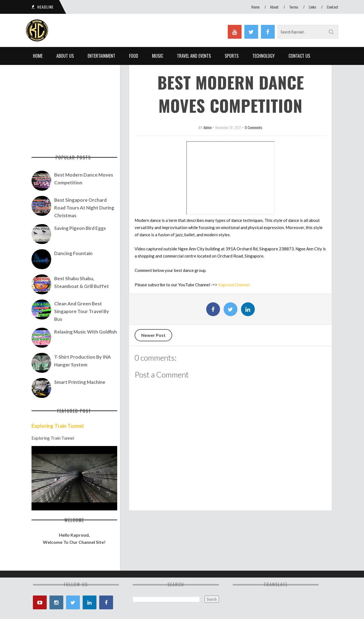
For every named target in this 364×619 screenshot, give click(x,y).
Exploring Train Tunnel (58, 426)
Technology (264, 56)
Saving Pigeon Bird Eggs (80, 228)
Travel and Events (194, 56)
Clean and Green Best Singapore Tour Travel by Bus (82, 311)
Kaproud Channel (234, 285)
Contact (332, 7)
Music (158, 56)
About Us (65, 56)
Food (134, 56)
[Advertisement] (74, 106)
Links (312, 7)
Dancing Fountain (73, 253)
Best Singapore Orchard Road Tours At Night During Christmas (84, 208)
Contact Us (299, 56)
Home (255, 7)
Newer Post (153, 335)
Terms (294, 7)
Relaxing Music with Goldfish (86, 332)
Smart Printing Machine (80, 382)
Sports (232, 56)
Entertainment (101, 56)
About (274, 7)
